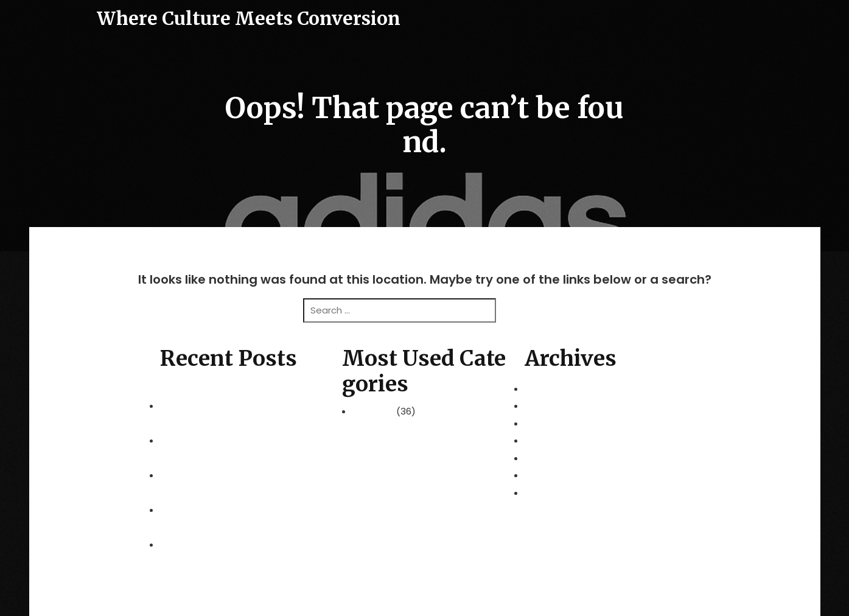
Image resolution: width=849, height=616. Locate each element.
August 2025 (553, 493)
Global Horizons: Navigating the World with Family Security (242, 467)
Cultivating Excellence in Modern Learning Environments (242, 502)
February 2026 (556, 406)
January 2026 (554, 423)
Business (374, 411)
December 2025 (561, 440)
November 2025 (560, 458)
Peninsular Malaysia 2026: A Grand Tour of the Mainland (239, 397)
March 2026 (550, 389)
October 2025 (556, 475)
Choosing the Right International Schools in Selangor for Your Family (240, 536)
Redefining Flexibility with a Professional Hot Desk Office (242, 432)
